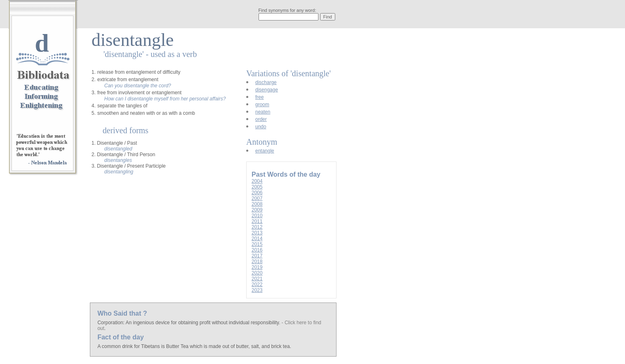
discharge (266, 82)
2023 (257, 290)
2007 (257, 198)
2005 (257, 187)
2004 (257, 181)
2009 (257, 210)
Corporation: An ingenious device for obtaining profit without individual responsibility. (189, 323)
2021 (257, 279)
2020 (257, 273)
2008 (257, 204)
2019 (257, 267)
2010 (257, 216)
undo (261, 127)
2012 (257, 227)
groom (262, 105)
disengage (267, 90)
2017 (257, 256)
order (261, 119)
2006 (257, 193)
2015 (257, 244)
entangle (265, 151)
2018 (257, 262)
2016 (257, 250)
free (260, 97)
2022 (257, 284)
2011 (257, 221)
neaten (263, 112)
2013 (257, 233)
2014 (257, 239)
